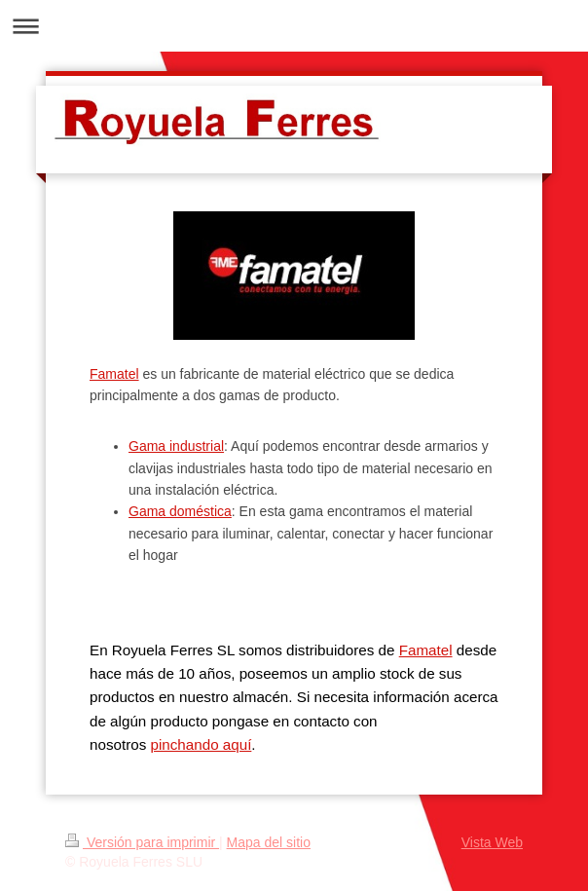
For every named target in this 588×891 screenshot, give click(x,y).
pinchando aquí (201, 744)
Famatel (114, 374)
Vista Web (492, 842)
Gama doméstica (180, 511)
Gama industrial (176, 446)
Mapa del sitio (269, 842)
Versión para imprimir (142, 842)
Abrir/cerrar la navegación (294, 26)
